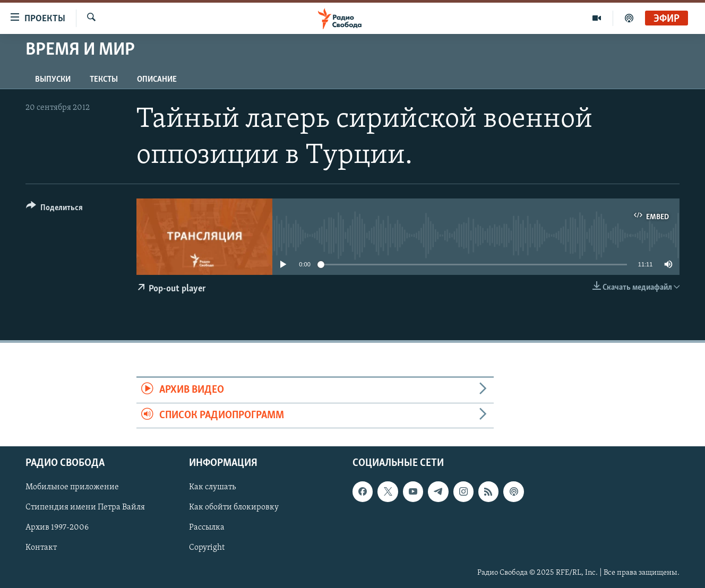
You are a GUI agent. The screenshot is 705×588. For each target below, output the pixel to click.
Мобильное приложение (72, 487)
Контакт (41, 548)
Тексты (104, 80)
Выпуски (53, 80)
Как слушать (212, 487)
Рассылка (207, 528)
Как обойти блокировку (234, 507)
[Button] (54, 209)
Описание (157, 80)
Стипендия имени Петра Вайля (85, 507)
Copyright (207, 548)
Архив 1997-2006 (57, 528)
